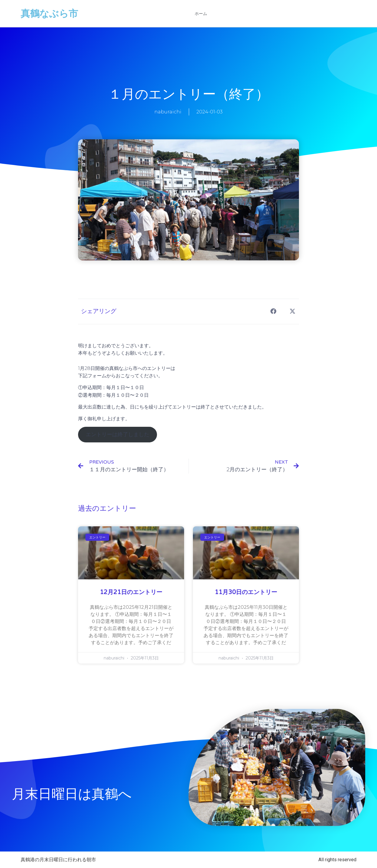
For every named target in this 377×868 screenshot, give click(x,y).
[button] (273, 311)
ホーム (201, 14)
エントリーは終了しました (118, 434)
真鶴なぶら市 (49, 14)
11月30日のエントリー (246, 592)
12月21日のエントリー (131, 592)
